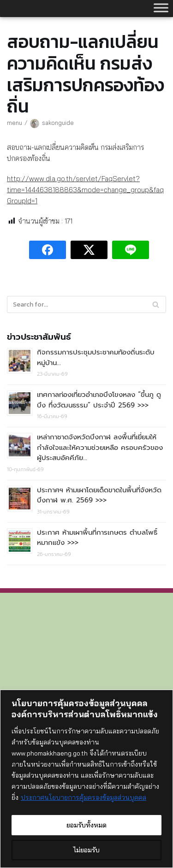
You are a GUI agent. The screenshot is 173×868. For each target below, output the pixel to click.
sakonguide (58, 123)
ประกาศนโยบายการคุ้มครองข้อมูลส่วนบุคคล (84, 797)
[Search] (86, 304)
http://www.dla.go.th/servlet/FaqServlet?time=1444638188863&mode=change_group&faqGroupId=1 (85, 190)
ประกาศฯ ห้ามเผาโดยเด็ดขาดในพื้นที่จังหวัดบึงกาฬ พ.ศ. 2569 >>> (99, 495)
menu (15, 123)
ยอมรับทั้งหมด (86, 825)
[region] (86, 779)
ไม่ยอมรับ (86, 850)
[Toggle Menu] (161, 8)
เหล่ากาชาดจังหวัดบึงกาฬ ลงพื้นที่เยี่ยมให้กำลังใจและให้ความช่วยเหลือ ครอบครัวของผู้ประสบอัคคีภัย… (100, 447)
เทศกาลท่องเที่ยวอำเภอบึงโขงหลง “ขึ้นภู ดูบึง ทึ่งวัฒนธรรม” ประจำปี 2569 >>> (99, 400)
